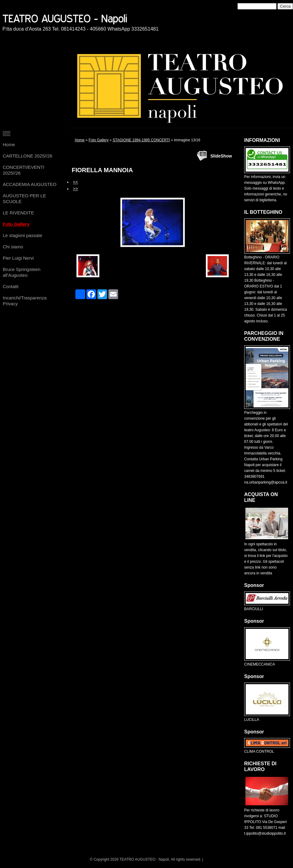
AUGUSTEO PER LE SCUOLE (24, 198)
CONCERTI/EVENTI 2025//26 (24, 170)
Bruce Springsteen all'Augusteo (22, 272)
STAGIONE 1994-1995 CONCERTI (141, 140)
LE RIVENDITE (18, 213)
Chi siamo (13, 247)
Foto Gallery (16, 224)
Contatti (11, 286)
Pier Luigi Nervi (18, 258)
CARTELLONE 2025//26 (27, 156)
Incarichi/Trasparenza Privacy (25, 301)
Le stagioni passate (22, 235)
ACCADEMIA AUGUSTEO (30, 184)
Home (9, 145)
